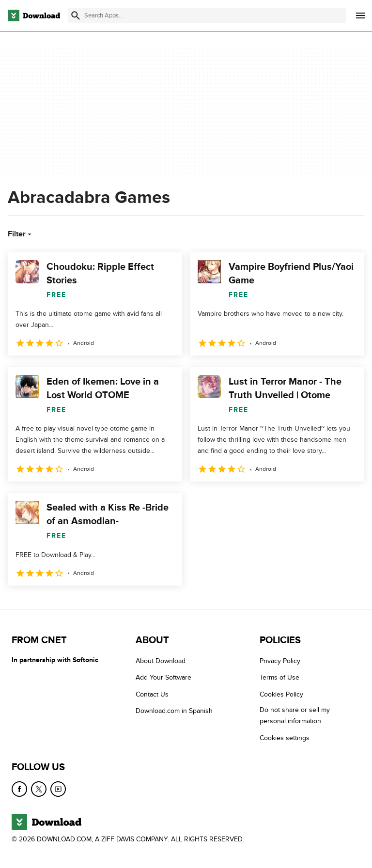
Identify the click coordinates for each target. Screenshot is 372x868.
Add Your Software (163, 677)
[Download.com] (34, 15)
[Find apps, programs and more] (207, 15)
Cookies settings (285, 737)
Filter (21, 234)
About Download (161, 661)
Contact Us (152, 694)
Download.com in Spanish (174, 711)
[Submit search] (76, 15)
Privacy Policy (280, 661)
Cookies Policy (281, 694)
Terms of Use (279, 677)
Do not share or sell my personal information (295, 715)
